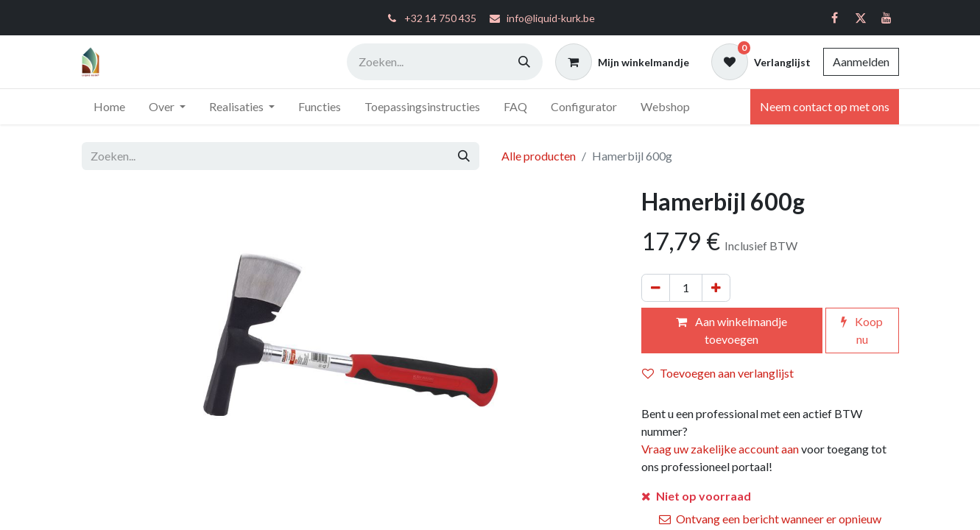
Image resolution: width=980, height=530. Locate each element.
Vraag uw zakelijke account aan (720, 449)
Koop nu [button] (862, 330)
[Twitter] (861, 18)
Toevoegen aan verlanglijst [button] (718, 373)
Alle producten (539, 156)
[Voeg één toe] (716, 288)
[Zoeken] (524, 62)
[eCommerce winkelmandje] (622, 62)
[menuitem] (109, 107)
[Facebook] (835, 18)
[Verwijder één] (656, 288)
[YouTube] (886, 18)
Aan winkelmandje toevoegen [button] (732, 330)
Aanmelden (861, 61)
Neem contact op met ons (825, 106)
